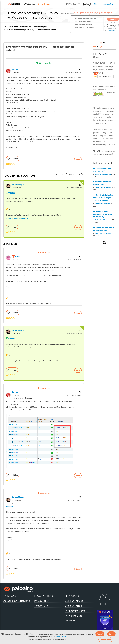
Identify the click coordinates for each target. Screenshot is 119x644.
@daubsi (12, 193)
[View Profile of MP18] (18, 256)
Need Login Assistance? (105, 30)
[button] (100, 634)
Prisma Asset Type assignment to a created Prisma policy (103, 214)
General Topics (40, 27)
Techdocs (70, 621)
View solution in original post (17, 218)
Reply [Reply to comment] (78, 227)
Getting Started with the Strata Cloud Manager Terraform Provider (103, 198)
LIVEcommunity (11, 27)
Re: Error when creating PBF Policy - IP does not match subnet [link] (31, 30)
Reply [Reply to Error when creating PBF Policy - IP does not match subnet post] (78, 159)
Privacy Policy (60, 637)
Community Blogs (74, 601)
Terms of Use (41, 606)
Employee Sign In (109, 4)
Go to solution (46, 63)
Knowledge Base (73, 616)
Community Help (73, 606)
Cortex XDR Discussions (103, 174)
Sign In (97, 4)
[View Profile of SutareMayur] (18, 185)
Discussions (26, 27)
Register (86, 4)
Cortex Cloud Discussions (103, 220)
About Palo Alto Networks (17, 601)
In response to (23, 398)
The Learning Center (75, 611)
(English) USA (73, 4)
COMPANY (10, 596)
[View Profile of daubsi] (15, 69)
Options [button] (80, 70)
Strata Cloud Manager (102, 204)
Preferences (105, 640)
